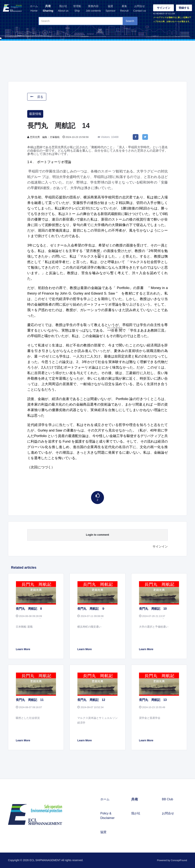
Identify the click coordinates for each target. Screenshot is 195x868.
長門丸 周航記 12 (91, 700)
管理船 (77, 9)
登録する (184, 8)
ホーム (34, 9)
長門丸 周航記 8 (29, 609)
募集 (124, 9)
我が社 (63, 9)
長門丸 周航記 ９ (91, 609)
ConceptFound (179, 860)
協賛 (110, 9)
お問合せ (140, 9)
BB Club (167, 799)
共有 (48, 9)
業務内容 (93, 9)
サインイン (164, 8)
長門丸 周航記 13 (153, 700)
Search (130, 21)
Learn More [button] (23, 649)
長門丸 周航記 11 (30, 700)
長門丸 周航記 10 (153, 609)
